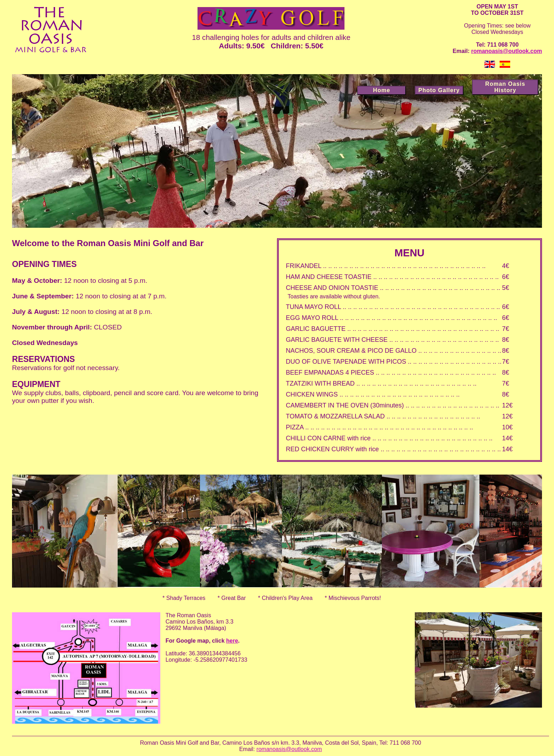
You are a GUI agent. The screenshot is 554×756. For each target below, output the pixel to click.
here (232, 641)
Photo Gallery (439, 90)
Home (382, 90)
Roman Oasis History (505, 87)
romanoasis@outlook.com (506, 51)
